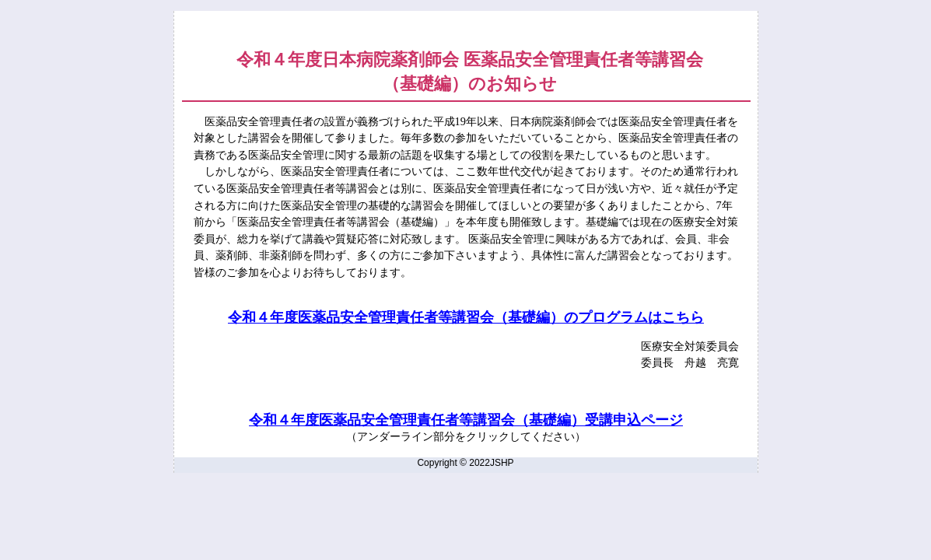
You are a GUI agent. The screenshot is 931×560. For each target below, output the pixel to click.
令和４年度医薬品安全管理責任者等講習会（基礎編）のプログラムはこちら (466, 317)
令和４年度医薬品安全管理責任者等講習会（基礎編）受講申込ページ (466, 420)
